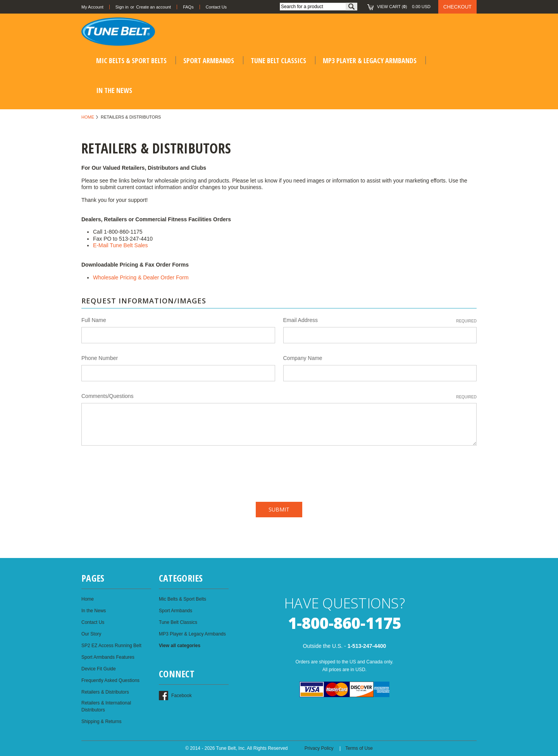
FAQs (188, 7)
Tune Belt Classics (278, 60)
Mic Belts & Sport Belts (131, 60)
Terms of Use (359, 748)
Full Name (94, 320)
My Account (92, 7)
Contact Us (216, 7)
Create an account (153, 7)
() (400, 7)
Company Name (303, 358)
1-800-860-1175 (344, 623)
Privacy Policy (319, 748)
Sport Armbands (209, 60)
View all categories (180, 646)
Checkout (457, 7)
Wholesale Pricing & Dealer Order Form (141, 277)
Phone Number (100, 358)
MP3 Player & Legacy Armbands (370, 60)
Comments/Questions (279, 396)
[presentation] (140, 472)
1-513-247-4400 (367, 646)
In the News (114, 90)
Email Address (380, 320)
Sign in (122, 7)
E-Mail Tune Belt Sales (121, 245)
